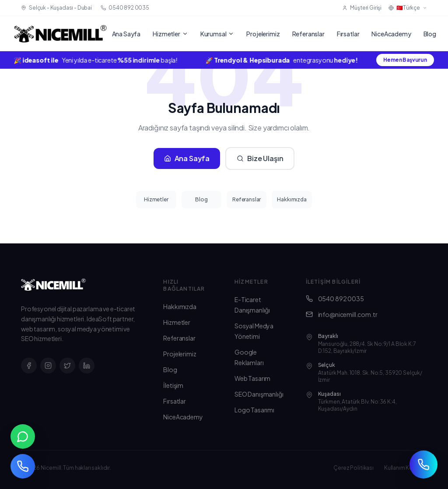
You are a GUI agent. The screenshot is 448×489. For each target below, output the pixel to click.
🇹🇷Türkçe (408, 8)
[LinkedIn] (87, 366)
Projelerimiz (263, 34)
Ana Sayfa (126, 34)
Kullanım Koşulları (406, 468)
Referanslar (308, 34)
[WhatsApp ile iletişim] (23, 436)
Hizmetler (170, 34)
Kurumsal (217, 34)
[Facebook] (29, 366)
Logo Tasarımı (254, 410)
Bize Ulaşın (260, 158)
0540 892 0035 (335, 299)
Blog (430, 34)
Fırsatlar (348, 34)
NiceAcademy (391, 34)
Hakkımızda (292, 199)
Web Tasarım (252, 378)
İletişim (173, 385)
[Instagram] (48, 366)
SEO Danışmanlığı (259, 394)
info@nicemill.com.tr (342, 314)
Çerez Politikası (353, 468)
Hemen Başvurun (405, 60)
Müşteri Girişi (362, 8)
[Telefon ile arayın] (23, 466)
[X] (67, 366)
